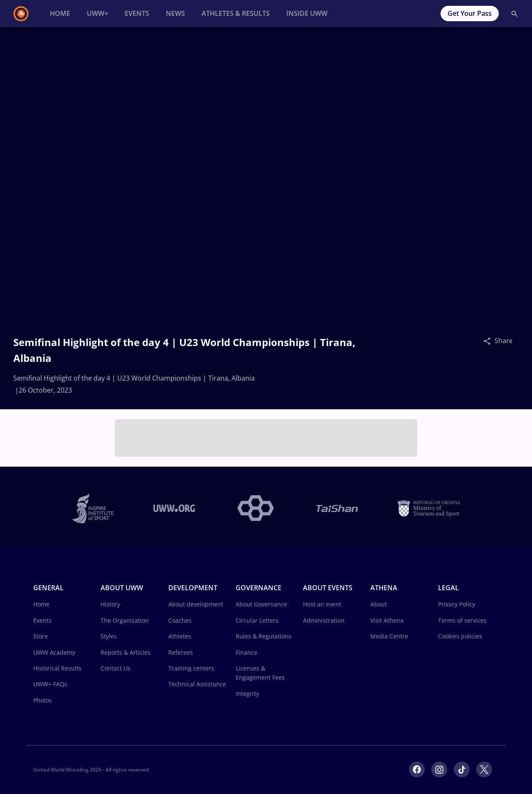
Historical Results (57, 668)
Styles (109, 636)
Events (42, 620)
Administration (324, 620)
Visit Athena (387, 620)
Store (41, 636)
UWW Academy (54, 652)
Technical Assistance (197, 684)
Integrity (247, 694)
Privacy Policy (457, 604)
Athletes (180, 636)
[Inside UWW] (307, 14)
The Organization (125, 620)
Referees (181, 652)
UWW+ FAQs (50, 684)
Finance (246, 652)
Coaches (180, 620)
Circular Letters (257, 620)
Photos (43, 700)
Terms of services (462, 620)
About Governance (261, 604)
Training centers (191, 668)
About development (196, 604)
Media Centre (389, 636)
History (110, 604)
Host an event (322, 604)
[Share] (489, 341)
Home (41, 604)
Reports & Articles (126, 652)
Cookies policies (460, 636)
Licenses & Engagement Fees (260, 673)
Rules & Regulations (264, 636)
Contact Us (116, 668)
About (379, 604)
